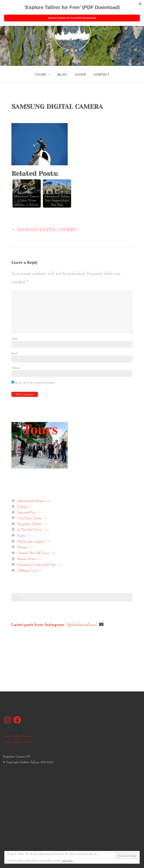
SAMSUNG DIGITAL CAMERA (44, 230)
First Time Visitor (30, 518)
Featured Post (26, 513)
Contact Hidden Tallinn (18, 742)
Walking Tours (28, 571)
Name (15, 339)
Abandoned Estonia (31, 501)
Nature (22, 547)
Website (16, 368)
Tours (40, 75)
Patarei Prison (27, 559)
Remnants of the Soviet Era (36, 565)
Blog (62, 75)
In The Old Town (29, 530)
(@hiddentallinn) (57, 625)
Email (14, 353)
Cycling (22, 507)
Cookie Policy (67, 861)
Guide (80, 75)
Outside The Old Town (33, 553)
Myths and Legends (31, 542)
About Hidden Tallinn (17, 736)
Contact (102, 75)
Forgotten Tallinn (30, 524)
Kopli (21, 536)
